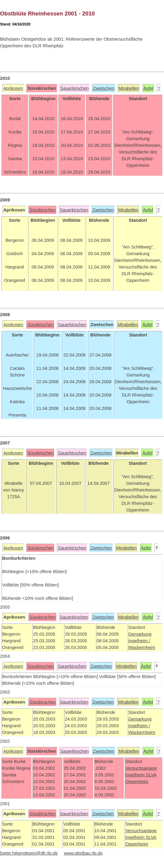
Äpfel (148, 88)
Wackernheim (142, 647)
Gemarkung (140, 634)
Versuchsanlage (141, 768)
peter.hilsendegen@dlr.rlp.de (30, 853)
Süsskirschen (43, 210)
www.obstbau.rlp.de (83, 853)
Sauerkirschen (75, 88)
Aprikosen (13, 88)
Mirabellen (129, 88)
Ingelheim (136, 775)
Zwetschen (104, 88)
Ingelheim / (139, 641)
